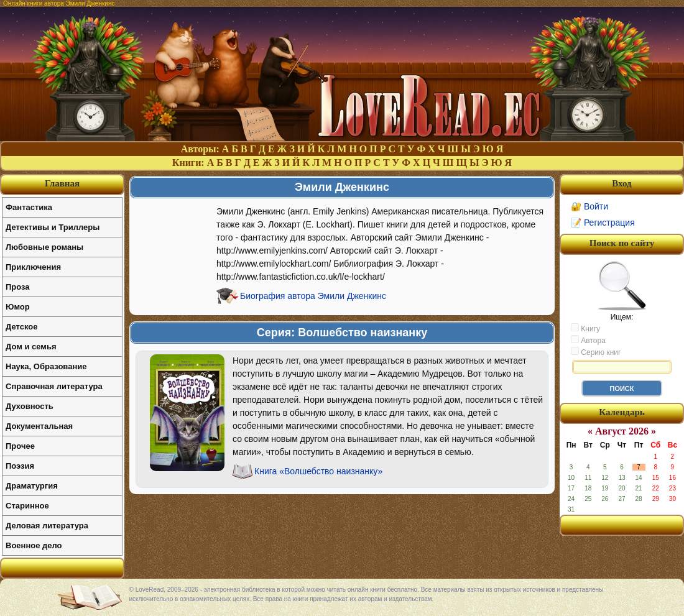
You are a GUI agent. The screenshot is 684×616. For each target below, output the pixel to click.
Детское (21, 327)
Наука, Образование (46, 366)
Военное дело (34, 545)
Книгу (585, 328)
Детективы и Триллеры (53, 227)
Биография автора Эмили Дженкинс (313, 296)
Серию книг (596, 352)
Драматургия (32, 486)
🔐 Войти (589, 206)
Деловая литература (47, 526)
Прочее (20, 446)
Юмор (18, 307)
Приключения (33, 267)
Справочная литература (54, 386)
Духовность (30, 406)
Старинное (27, 506)
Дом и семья (31, 347)
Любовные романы (44, 247)
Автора (588, 340)
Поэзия (20, 466)
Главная (62, 183)
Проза (18, 287)
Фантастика (29, 207)
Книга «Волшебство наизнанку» (318, 471)
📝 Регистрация (603, 223)
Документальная (39, 426)
